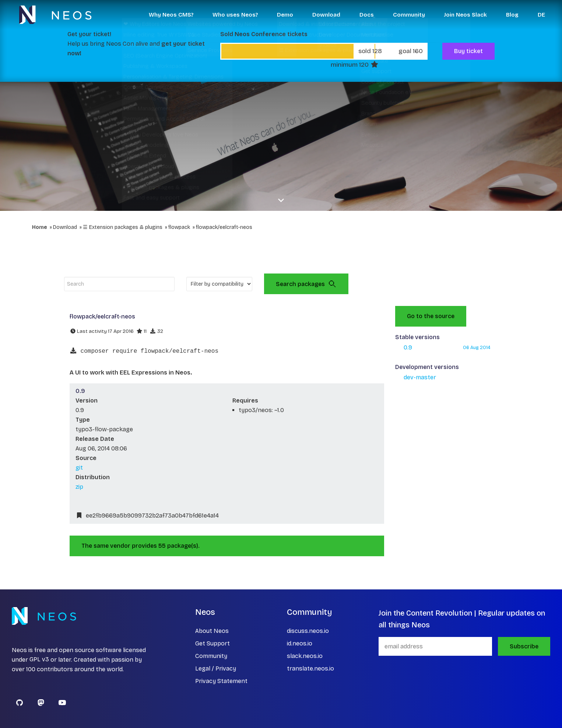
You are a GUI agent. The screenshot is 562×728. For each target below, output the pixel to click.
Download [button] (326, 15)
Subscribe (524, 646)
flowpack (179, 227)
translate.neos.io (310, 668)
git (79, 468)
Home (40, 227)
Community (211, 656)
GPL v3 (39, 660)
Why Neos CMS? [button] (171, 15)
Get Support (212, 643)
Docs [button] (367, 15)
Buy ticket (468, 51)
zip (79, 487)
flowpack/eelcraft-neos (224, 227)
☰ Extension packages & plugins (123, 227)
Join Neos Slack (466, 15)
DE (541, 15)
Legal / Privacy (216, 668)
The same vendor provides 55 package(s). (140, 546)
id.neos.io (300, 643)
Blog (512, 15)
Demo (285, 15)
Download (65, 227)
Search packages (306, 284)
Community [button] (409, 15)
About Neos (212, 631)
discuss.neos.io (308, 631)
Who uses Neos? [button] (235, 15)
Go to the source (431, 316)
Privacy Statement (221, 681)
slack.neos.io (305, 656)
